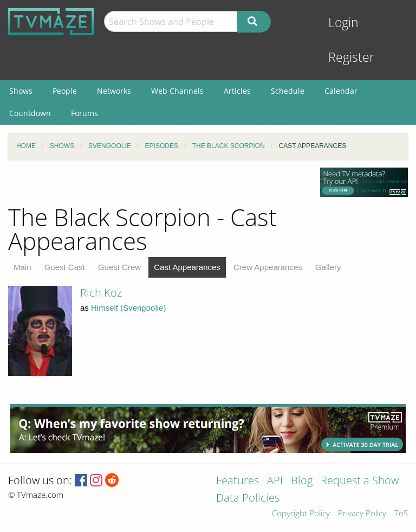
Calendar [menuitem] (341, 91)
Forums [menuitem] (84, 113)
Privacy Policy (362, 514)
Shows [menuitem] (21, 91)
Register (351, 57)
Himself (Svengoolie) (128, 308)
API (275, 481)
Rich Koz (101, 293)
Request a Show (360, 481)
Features (238, 481)
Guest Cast (65, 267)
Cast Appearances (187, 267)
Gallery (328, 267)
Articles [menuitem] (237, 91)
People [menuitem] (65, 91)
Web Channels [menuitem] (177, 91)
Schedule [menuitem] (288, 91)
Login (343, 23)
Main (22, 267)
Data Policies (248, 499)
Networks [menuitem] (114, 91)
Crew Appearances (268, 267)
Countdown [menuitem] (30, 113)
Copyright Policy (301, 514)
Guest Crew (119, 267)
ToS (401, 514)
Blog (302, 481)
